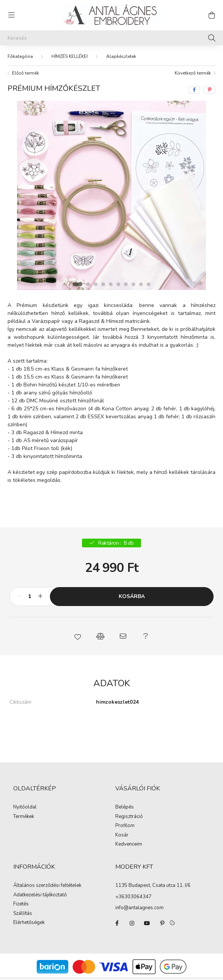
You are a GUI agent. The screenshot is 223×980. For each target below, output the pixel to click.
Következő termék (193, 73)
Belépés (125, 807)
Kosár (122, 835)
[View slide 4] (103, 284)
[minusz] (19, 597)
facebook (117, 923)
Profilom (125, 826)
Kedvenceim (129, 844)
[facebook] (194, 90)
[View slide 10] (149, 284)
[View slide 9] (141, 284)
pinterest (162, 923)
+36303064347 (133, 897)
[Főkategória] (20, 56)
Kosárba (132, 596)
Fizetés (21, 904)
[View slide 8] (133, 284)
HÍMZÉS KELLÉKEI (70, 56)
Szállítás (23, 914)
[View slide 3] (96, 284)
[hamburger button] (11, 15)
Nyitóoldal (25, 807)
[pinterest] (210, 90)
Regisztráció (129, 817)
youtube (147, 923)
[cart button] (212, 15)
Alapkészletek (121, 56)
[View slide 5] (111, 284)
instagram (132, 923)
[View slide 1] (77, 284)
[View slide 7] (126, 284)
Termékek (24, 817)
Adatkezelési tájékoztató (40, 895)
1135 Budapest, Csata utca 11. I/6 (153, 885)
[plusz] (40, 597)
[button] (77, 636)
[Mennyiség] (30, 597)
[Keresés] (111, 38)
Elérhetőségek (29, 923)
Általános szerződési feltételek (47, 886)
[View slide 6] (118, 284)
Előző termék (26, 73)
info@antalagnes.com (139, 908)
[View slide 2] (88, 284)
